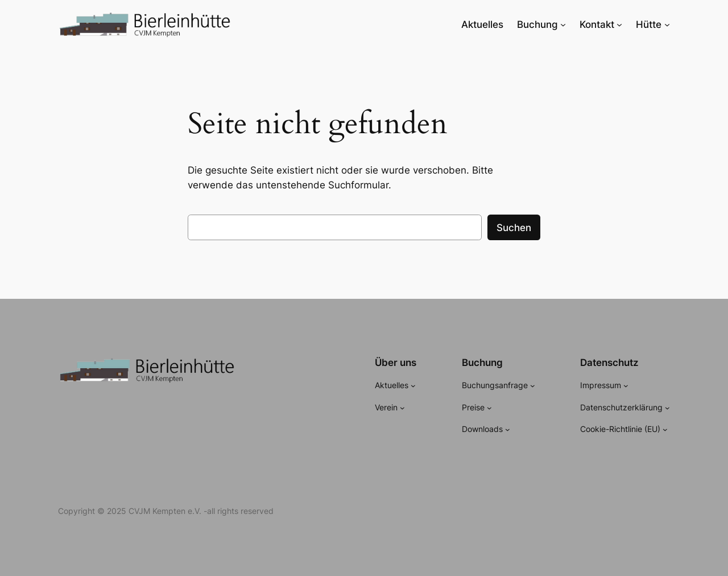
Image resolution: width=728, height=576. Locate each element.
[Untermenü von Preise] (489, 407)
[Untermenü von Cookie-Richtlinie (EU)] (665, 429)
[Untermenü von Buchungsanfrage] (533, 386)
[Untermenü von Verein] (402, 407)
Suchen (514, 228)
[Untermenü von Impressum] (626, 386)
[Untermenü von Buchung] (563, 24)
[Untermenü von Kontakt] (619, 24)
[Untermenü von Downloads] (508, 429)
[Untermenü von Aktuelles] (413, 386)
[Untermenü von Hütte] (667, 24)
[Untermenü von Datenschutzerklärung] (667, 407)
